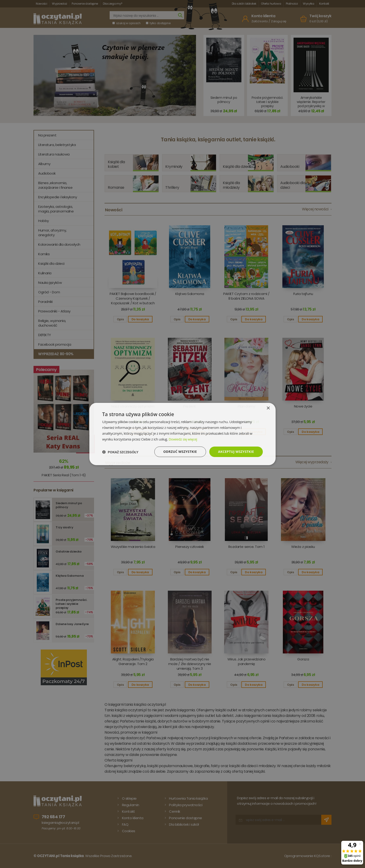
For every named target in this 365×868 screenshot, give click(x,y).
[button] (120, 452)
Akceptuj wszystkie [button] (236, 452)
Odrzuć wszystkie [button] (180, 452)
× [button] (268, 408)
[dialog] (182, 434)
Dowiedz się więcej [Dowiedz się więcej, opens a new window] (183, 439)
